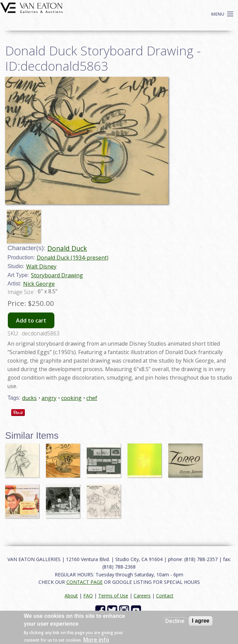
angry (49, 398)
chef (92, 398)
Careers (142, 596)
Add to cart (31, 320)
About (71, 596)
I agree (201, 621)
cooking (71, 398)
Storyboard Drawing (57, 275)
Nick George (39, 284)
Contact (165, 596)
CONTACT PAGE (84, 582)
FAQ (88, 596)
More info (96, 640)
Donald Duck (67, 248)
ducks (29, 398)
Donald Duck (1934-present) (73, 258)
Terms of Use (113, 596)
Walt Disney (41, 266)
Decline (175, 621)
